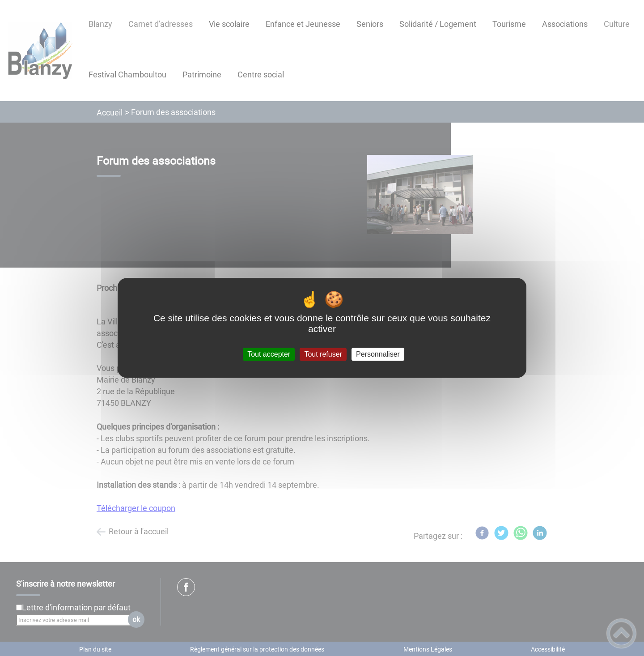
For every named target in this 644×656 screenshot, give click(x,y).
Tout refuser (323, 354)
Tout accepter (269, 354)
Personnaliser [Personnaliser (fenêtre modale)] (378, 354)
